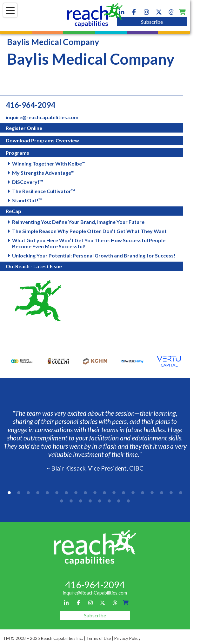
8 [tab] (76, 493)
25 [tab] (109, 501)
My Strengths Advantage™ (43, 173)
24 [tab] (100, 501)
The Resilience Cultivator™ (43, 191)
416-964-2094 (30, 105)
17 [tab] (162, 493)
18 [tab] (171, 493)
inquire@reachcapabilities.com (42, 117)
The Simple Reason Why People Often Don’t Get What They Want (89, 231)
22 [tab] (81, 501)
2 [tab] (19, 493)
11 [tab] (104, 493)
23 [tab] (90, 501)
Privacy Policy (127, 638)
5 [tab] (47, 493)
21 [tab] (71, 501)
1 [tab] (9, 493)
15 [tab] (143, 493)
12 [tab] (114, 493)
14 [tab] (133, 493)
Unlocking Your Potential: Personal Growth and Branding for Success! (94, 255)
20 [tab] (62, 501)
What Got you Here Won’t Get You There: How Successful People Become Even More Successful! (89, 243)
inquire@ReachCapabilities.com (95, 593)
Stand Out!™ (27, 200)
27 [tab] (128, 501)
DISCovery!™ (28, 182)
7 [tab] (66, 493)
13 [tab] (124, 493)
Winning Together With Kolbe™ (49, 163)
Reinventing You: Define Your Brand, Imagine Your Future (78, 222)
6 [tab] (57, 493)
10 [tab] (95, 493)
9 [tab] (85, 493)
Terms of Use (99, 638)
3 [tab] (28, 493)
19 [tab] (181, 493)
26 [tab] (119, 501)
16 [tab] (152, 493)
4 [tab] (38, 493)
